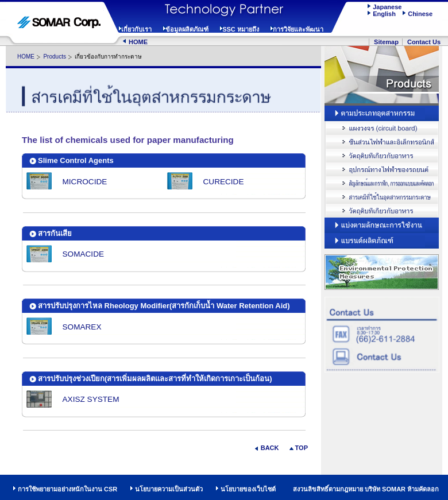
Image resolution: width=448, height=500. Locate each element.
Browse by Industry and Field (382, 113)
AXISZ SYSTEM (91, 399)
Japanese (387, 7)
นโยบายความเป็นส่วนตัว (169, 489)
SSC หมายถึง (241, 29)
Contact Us (424, 42)
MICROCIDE (85, 182)
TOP (302, 448)
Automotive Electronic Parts (382, 169)
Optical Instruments (382, 156)
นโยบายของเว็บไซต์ (248, 489)
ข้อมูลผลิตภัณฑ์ (187, 29)
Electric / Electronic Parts (382, 142)
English (387, 14)
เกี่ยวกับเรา (136, 29)
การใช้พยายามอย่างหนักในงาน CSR (67, 489)
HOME (138, 42)
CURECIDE (224, 182)
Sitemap (386, 42)
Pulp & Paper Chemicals (382, 197)
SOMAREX (82, 327)
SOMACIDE (84, 254)
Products (54, 57)
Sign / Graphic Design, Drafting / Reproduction (382, 183)
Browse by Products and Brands (382, 241)
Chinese (420, 14)
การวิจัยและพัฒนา (298, 29)
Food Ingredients (382, 211)
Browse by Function (382, 225)
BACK (270, 448)
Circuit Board (382, 128)
